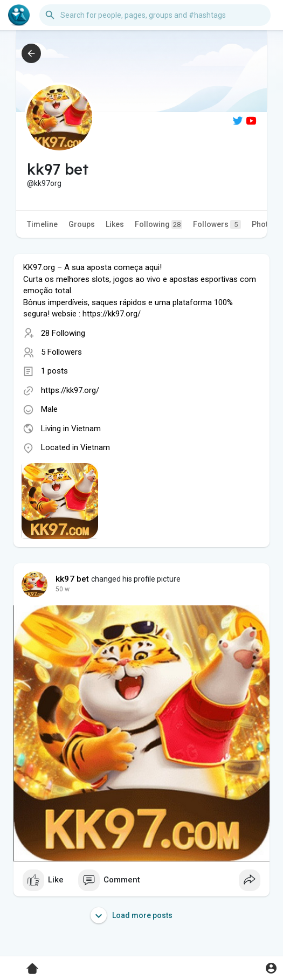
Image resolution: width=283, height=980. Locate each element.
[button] (155, 15)
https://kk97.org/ (70, 390)
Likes (115, 224)
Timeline (42, 224)
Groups (82, 224)
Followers (217, 225)
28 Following (63, 333)
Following (158, 225)
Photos (264, 224)
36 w (63, 589)
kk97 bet (73, 579)
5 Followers (61, 352)
